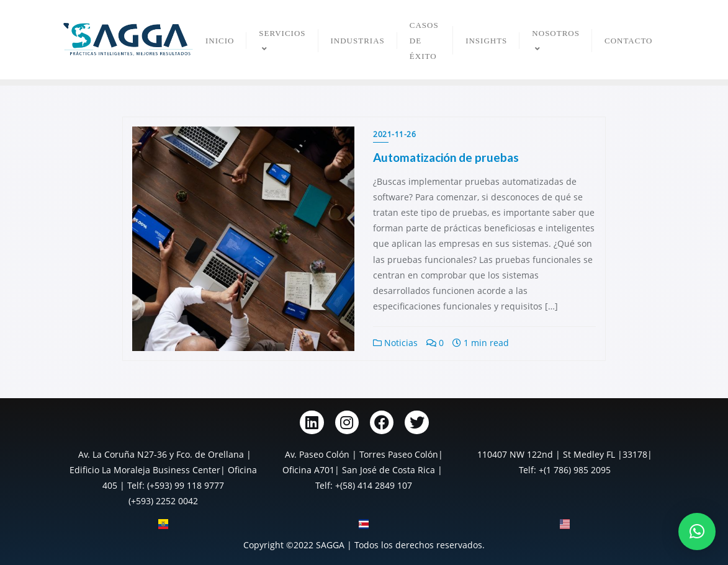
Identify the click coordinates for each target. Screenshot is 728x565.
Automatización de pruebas (446, 157)
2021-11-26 (394, 134)
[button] (697, 532)
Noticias (395, 343)
